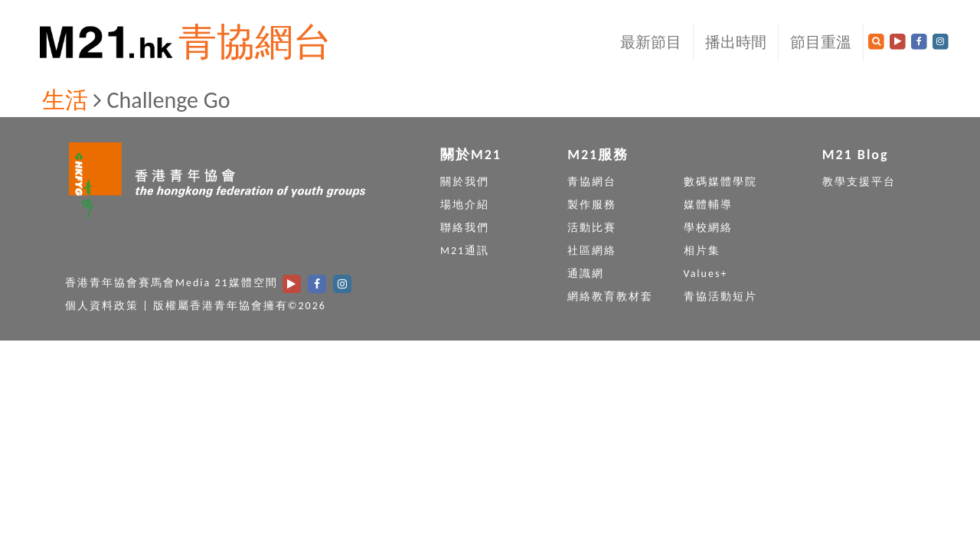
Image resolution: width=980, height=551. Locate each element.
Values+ (706, 274)
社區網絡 (592, 251)
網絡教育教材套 (610, 297)
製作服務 (592, 205)
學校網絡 (708, 228)
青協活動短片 (720, 297)
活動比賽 (592, 228)
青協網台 (255, 42)
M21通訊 (465, 251)
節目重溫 (821, 42)
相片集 (702, 251)
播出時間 (736, 42)
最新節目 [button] (651, 42)
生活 (65, 100)
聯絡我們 (465, 228)
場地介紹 (465, 205)
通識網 (586, 274)
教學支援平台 (859, 182)
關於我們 (465, 182)
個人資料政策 (102, 306)
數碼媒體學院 (720, 182)
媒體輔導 (708, 205)
